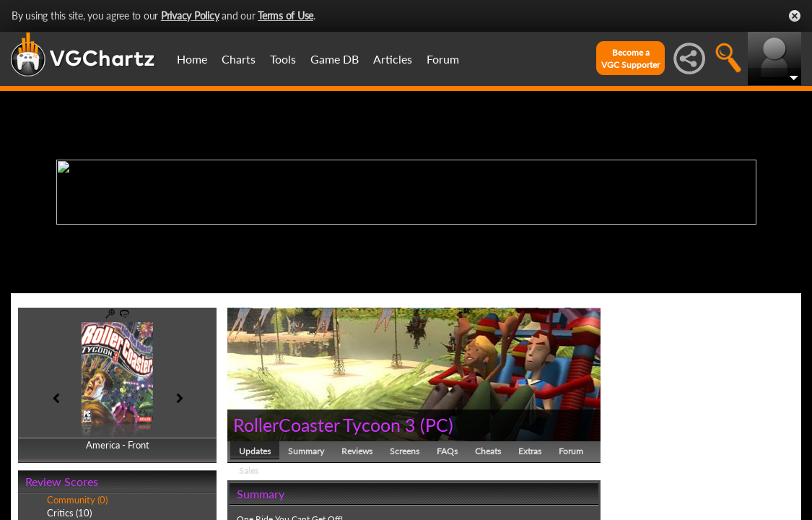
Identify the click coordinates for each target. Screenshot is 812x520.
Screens (405, 451)
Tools (283, 59)
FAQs (447, 451)
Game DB (335, 59)
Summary (306, 451)
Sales (249, 471)
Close (795, 16)
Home (192, 59)
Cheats (488, 451)
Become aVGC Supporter (630, 58)
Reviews (357, 451)
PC (437, 425)
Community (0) (77, 500)
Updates (255, 451)
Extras (530, 451)
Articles (393, 59)
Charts (239, 59)
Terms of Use (285, 16)
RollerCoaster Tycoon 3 (324, 425)
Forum (443, 59)
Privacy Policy (190, 16)
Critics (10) (69, 513)
